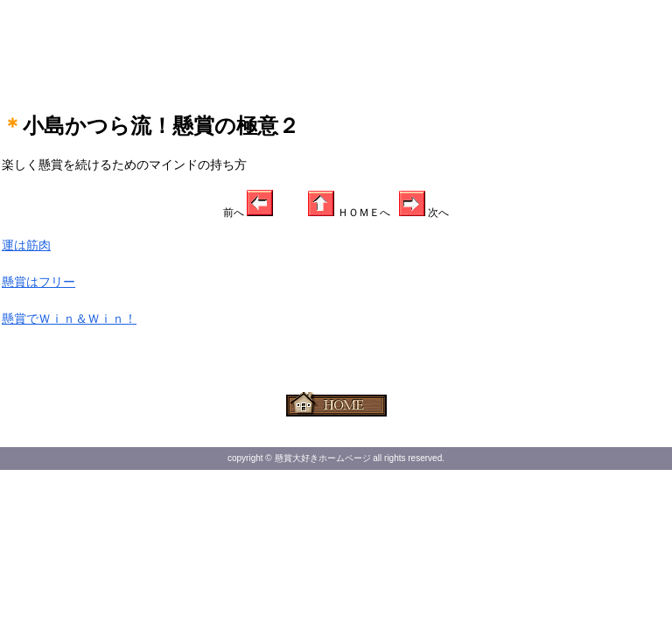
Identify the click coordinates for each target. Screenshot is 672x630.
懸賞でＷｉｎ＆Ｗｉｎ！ (69, 318)
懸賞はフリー (38, 282)
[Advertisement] (336, 44)
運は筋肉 (26, 245)
